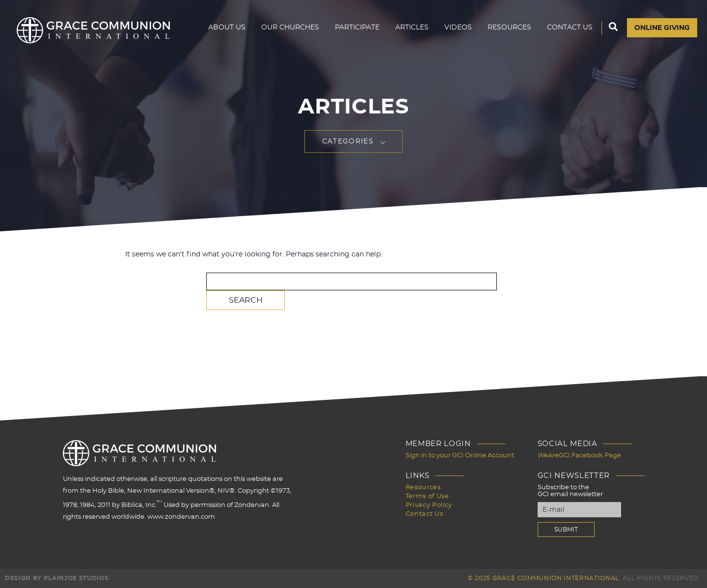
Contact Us (570, 28)
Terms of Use (427, 496)
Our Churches (290, 28)
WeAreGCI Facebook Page (579, 456)
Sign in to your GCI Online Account (460, 456)
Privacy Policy (429, 505)
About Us (227, 28)
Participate (357, 28)
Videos (458, 28)
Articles (412, 28)
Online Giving (662, 28)
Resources (509, 28)
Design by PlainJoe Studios (57, 578)
